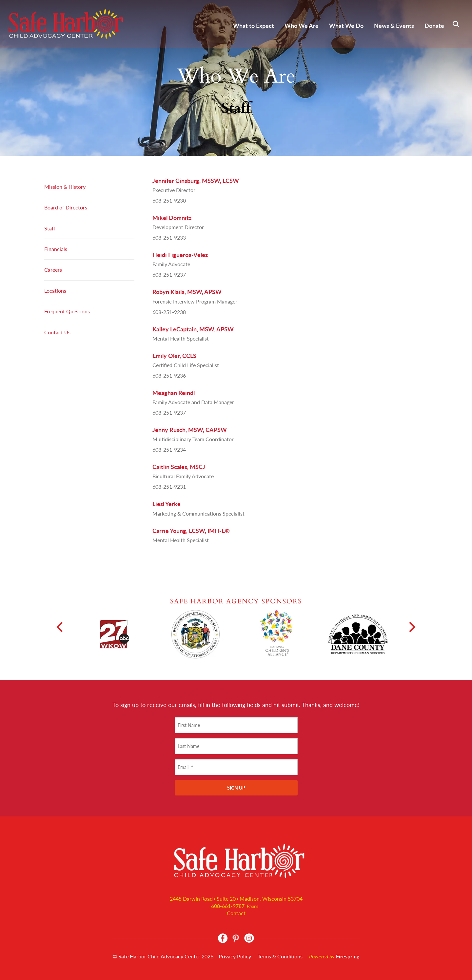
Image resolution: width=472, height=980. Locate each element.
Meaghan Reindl (174, 393)
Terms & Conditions (280, 957)
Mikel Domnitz (172, 218)
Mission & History (65, 187)
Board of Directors (66, 207)
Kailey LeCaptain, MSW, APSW (193, 329)
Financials (56, 249)
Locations (55, 291)
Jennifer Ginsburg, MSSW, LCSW (196, 181)
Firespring (348, 957)
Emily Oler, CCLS (174, 356)
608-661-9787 (228, 906)
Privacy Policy (235, 957)
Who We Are (302, 26)
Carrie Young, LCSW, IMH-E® (191, 531)
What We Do (346, 26)
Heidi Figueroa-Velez (180, 255)
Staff (50, 228)
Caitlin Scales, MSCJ (179, 467)
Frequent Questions (67, 311)
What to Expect (254, 26)
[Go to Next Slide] (412, 627)
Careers (53, 270)
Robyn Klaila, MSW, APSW (187, 292)
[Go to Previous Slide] (60, 627)
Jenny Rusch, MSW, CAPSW (190, 430)
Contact (236, 913)
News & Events (394, 26)
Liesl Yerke (167, 504)
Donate (434, 26)
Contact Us (57, 332)
